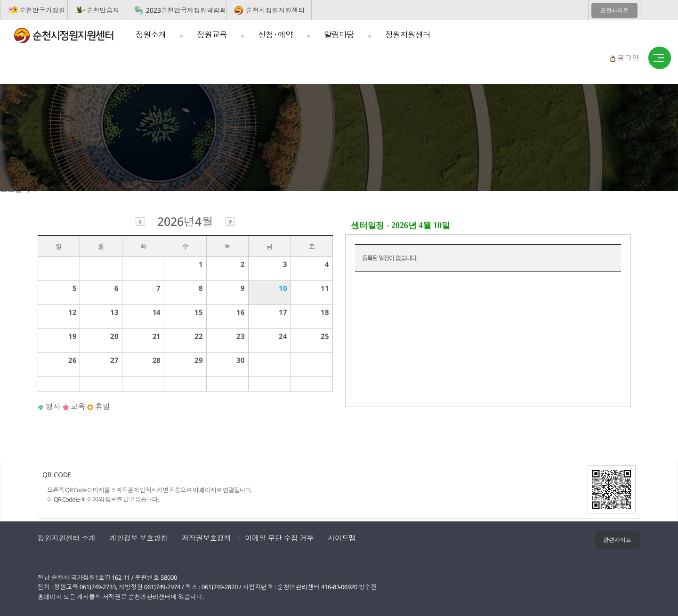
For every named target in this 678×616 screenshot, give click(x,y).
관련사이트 (614, 10)
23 (241, 336)
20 (114, 336)
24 (283, 336)
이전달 (140, 223)
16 (241, 312)
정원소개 (151, 35)
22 (199, 336)
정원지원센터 (408, 35)
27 (114, 360)
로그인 (628, 58)
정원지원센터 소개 (67, 538)
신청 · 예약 (275, 35)
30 (241, 360)
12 (73, 312)
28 (157, 360)
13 (114, 312)
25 (325, 336)
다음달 (230, 223)
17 (283, 312)
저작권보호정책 (206, 538)
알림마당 (339, 35)
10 (283, 288)
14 (157, 312)
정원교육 (212, 35)
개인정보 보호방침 (139, 538)
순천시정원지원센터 (275, 10)
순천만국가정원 (42, 10)
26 (73, 360)
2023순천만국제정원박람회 (186, 10)
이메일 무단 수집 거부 (280, 538)
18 (325, 312)
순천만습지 (103, 10)
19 (73, 336)
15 (199, 312)
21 (157, 336)
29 (199, 360)
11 (325, 288)
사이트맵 (660, 58)
